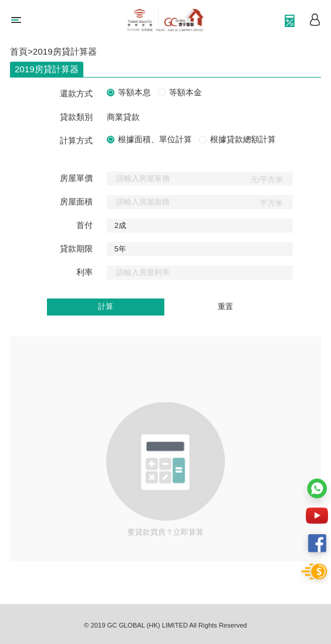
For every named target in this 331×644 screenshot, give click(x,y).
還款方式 (76, 94)
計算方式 (76, 141)
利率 (85, 272)
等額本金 (185, 93)
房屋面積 (76, 202)
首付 (85, 225)
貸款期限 (76, 249)
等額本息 (134, 93)
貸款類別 (76, 117)
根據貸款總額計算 (243, 140)
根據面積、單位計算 (155, 140)
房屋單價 (76, 178)
